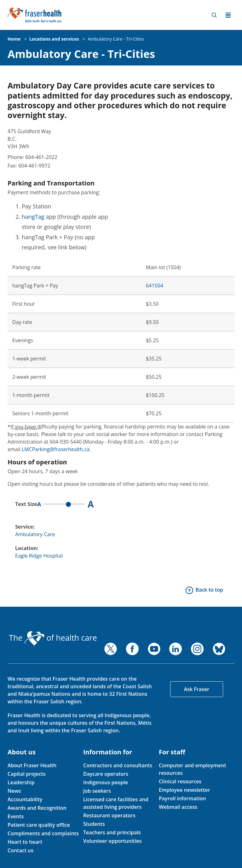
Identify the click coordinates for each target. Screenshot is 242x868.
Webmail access (178, 807)
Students (94, 824)
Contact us (20, 850)
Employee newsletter (184, 790)
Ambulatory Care (35, 534)
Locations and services (54, 39)
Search (214, 15)
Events (16, 816)
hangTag (33, 217)
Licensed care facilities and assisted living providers (116, 803)
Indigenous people (106, 782)
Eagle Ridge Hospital (39, 556)
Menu (228, 15)
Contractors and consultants (118, 765)
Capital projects (26, 774)
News (14, 791)
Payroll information (182, 798)
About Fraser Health (32, 765)
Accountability (25, 799)
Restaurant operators (109, 815)
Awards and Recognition (37, 808)
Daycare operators (106, 774)
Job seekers (97, 791)
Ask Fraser (197, 689)
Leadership (21, 782)
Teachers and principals (112, 832)
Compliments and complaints (43, 833)
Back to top (209, 590)
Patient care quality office (39, 825)
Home (14, 39)
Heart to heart (25, 842)
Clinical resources (180, 781)
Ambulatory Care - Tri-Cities (116, 39)
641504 (155, 286)
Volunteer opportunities (112, 841)
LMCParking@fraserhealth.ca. (56, 449)
